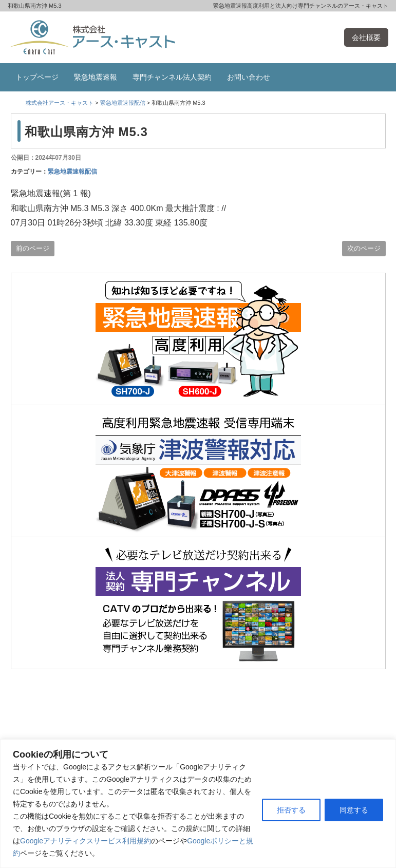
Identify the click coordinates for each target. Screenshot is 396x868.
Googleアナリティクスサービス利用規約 (86, 841)
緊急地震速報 (96, 77)
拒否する (291, 810)
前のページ (33, 248)
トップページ (37, 77)
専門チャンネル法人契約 (172, 77)
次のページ (364, 248)
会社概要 (366, 37)
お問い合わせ (249, 77)
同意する (354, 810)
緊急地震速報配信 (72, 172)
